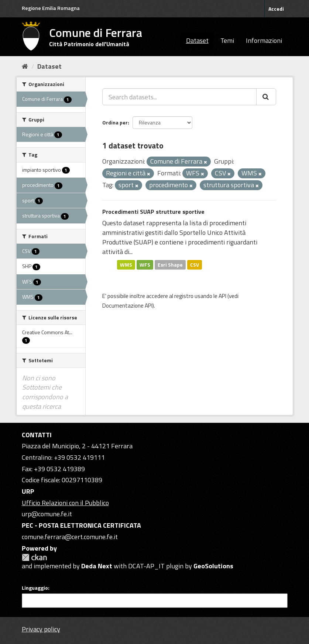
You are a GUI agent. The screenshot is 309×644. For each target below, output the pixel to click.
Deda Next (97, 566)
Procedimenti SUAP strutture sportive (153, 212)
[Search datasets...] (179, 97)
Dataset (197, 40)
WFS (145, 264)
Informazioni (264, 40)
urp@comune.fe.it (47, 514)
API (222, 296)
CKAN (34, 557)
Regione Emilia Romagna (51, 8)
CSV (195, 264)
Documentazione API (127, 306)
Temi (227, 40)
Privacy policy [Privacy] (41, 629)
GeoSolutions (213, 566)
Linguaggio (35, 588)
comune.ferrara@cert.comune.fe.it (70, 537)
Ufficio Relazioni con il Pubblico (65, 503)
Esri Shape (170, 264)
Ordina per (115, 122)
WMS (126, 264)
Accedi (276, 9)
